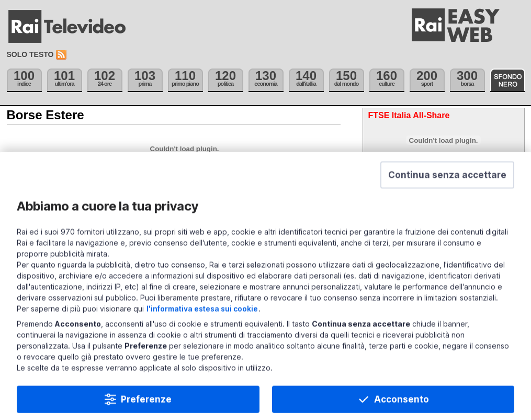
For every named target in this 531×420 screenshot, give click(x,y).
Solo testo (30, 54)
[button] (447, 192)
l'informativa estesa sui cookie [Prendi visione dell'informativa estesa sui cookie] (202, 326)
